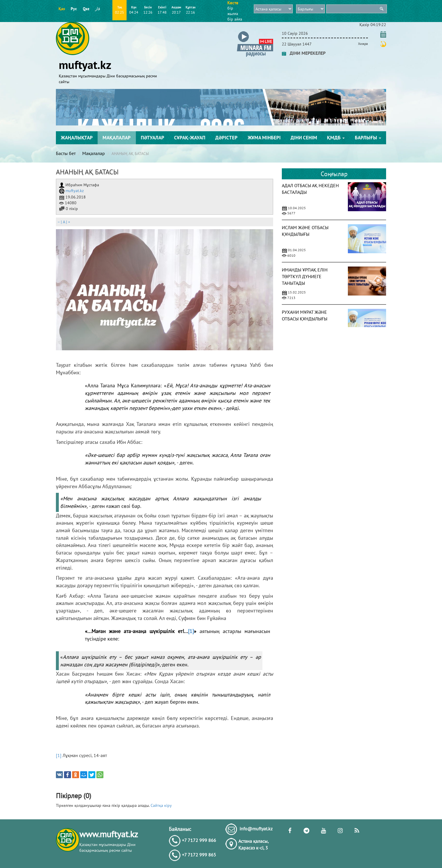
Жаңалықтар (77, 138)
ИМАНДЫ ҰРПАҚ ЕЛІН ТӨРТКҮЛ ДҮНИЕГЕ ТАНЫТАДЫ (305, 276)
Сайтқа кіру (161, 805)
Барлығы (368, 138)
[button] (255, 32)
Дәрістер (226, 138)
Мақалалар (117, 138)
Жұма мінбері (264, 138)
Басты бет (66, 153)
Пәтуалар (152, 138)
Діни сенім (304, 138)
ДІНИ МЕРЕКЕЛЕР (304, 53)
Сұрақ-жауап (190, 138)
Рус (74, 9)
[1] (191, 631)
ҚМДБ (336, 138)
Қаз (62, 9)
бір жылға (233, 11)
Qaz (86, 9)
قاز (98, 9)
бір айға (235, 19)
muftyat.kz (71, 191)
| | (64, 222)
